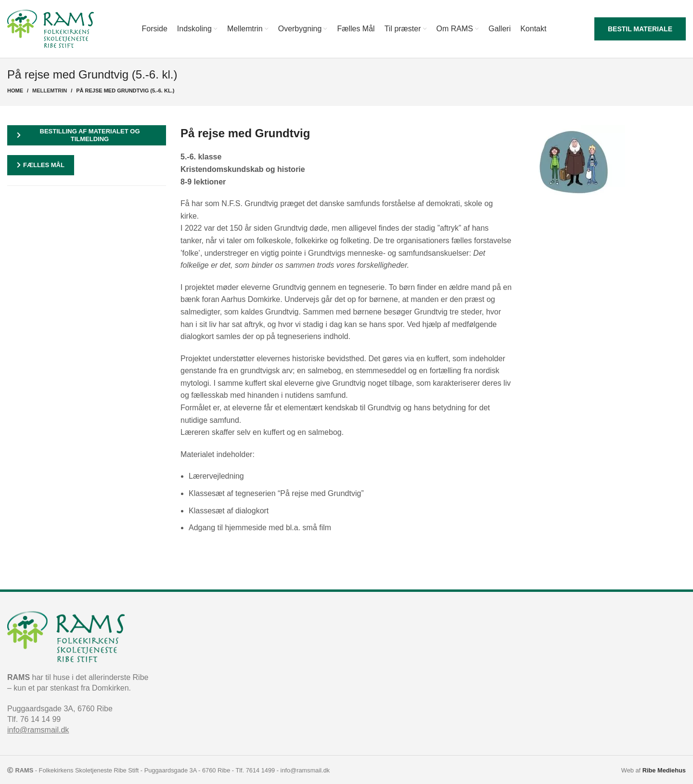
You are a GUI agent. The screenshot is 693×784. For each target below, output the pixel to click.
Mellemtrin (50, 91)
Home (15, 91)
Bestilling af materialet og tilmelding (78, 135)
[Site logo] (51, 28)
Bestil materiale (640, 29)
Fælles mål (41, 165)
